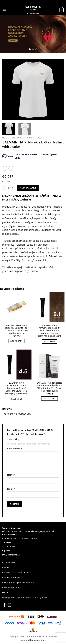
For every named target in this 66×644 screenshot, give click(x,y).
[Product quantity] (8, 188)
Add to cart (28, 188)
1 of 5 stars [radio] (8, 444)
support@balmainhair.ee (33, 640)
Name (11, 475)
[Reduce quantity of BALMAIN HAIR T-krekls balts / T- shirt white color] (4, 188)
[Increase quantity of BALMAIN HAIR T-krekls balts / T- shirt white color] (13, 188)
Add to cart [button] (17, 341)
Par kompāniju (9, 563)
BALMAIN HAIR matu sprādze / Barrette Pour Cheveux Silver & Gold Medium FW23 (17, 329)
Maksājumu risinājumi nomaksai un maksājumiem (25, 597)
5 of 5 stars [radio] (44, 444)
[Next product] (5, 168)
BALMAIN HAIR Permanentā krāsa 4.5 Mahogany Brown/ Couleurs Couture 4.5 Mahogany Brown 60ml (16, 388)
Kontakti (6, 568)
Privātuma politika (11, 587)
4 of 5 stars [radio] (31, 444)
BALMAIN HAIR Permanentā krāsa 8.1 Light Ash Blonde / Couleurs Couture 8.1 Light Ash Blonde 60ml (49, 331)
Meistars (17, 138)
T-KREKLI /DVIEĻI (33, 138)
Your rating (14, 439)
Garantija (6, 592)
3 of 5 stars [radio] (21, 444)
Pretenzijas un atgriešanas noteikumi (19, 582)
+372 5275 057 (9, 547)
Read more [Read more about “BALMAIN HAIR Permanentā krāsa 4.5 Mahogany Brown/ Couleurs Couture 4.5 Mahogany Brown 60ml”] (16, 399)
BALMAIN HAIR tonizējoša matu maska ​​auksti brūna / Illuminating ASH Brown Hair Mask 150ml (50, 387)
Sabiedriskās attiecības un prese (17, 573)
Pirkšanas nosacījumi (12, 578)
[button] (4, 10)
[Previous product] (11, 168)
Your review (15, 449)
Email (11, 489)
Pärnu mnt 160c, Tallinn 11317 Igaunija (19, 539)
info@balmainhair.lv (11, 555)
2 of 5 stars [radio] (13, 444)
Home (5, 138)
